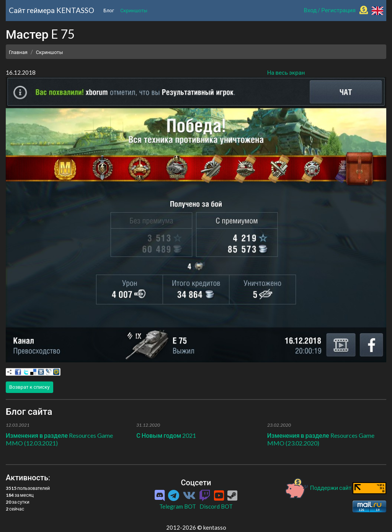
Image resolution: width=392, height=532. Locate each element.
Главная (18, 52)
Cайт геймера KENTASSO (51, 10)
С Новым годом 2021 (166, 435)
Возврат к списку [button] (29, 387)
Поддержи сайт (318, 488)
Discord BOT (216, 506)
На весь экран (286, 72)
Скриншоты (134, 10)
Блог (109, 10)
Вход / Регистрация (330, 10)
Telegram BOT (178, 506)
